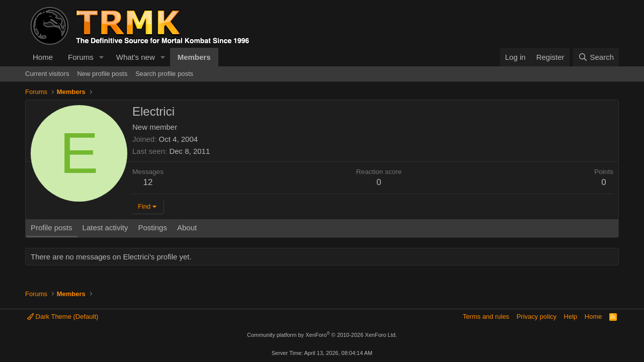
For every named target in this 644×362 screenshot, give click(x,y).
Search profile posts (164, 74)
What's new (136, 57)
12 (148, 182)
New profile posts (102, 74)
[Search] (596, 57)
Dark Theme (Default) (63, 316)
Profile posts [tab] (52, 228)
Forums (81, 57)
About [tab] (187, 228)
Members (194, 57)
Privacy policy (537, 316)
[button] (102, 57)
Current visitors (47, 74)
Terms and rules (486, 316)
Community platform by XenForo (322, 335)
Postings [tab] (152, 228)
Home (43, 57)
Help (571, 316)
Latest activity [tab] (105, 228)
